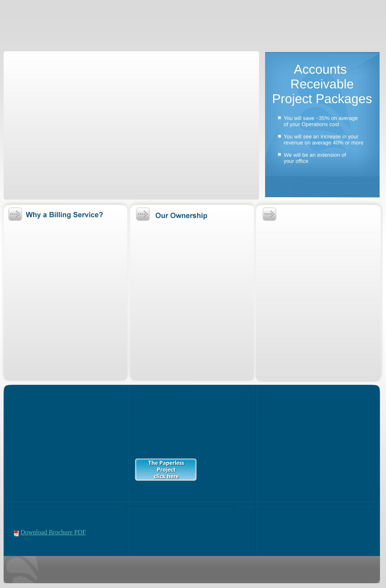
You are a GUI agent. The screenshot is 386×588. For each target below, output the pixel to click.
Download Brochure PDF (53, 532)
